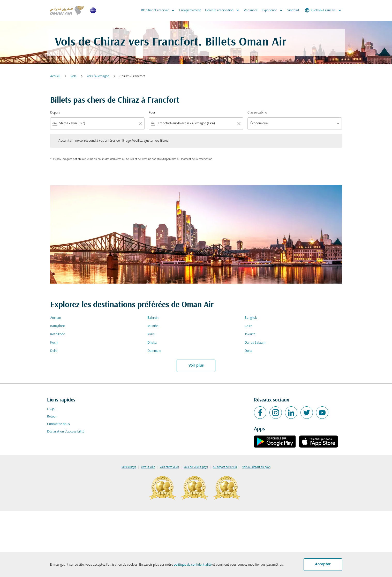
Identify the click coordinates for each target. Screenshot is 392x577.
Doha (248, 351)
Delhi (54, 351)
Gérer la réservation (223, 10)
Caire (248, 326)
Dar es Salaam (255, 343)
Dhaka (152, 343)
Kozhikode (58, 334)
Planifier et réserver (159, 10)
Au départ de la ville (225, 467)
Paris (151, 334)
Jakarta (250, 334)
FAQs (51, 409)
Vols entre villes (169, 467)
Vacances (251, 10)
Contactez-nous (58, 424)
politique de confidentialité (193, 565)
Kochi (54, 343)
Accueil (55, 76)
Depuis (55, 113)
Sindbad (293, 10)
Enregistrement (190, 10)
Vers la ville (148, 467)
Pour (152, 113)
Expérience (273, 10)
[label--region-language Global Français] (323, 10)
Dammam (154, 351)
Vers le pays (129, 467)
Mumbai (153, 326)
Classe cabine (257, 113)
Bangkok (251, 318)
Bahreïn (153, 318)
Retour (52, 417)
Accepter (323, 564)
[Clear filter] (140, 124)
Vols (74, 76)
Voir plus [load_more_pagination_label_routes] (196, 366)
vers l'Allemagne (98, 76)
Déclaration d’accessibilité (66, 432)
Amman (56, 318)
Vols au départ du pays (256, 467)
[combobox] (97, 123)
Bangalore (57, 326)
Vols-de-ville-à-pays (196, 467)
